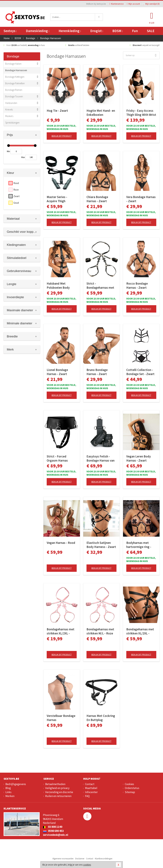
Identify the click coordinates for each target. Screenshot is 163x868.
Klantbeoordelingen (104, 859)
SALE (151, 31)
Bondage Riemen (14, 90)
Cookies (129, 784)
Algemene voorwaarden (63, 859)
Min (8, 151)
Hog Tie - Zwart (57, 111)
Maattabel (91, 788)
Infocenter (91, 792)
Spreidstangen (12, 123)
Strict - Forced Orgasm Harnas (57, 458)
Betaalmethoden (55, 784)
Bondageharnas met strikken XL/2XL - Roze (61, 631)
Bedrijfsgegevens (16, 784)
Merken (10, 796)
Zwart (17, 196)
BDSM (118, 31)
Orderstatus (132, 788)
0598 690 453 (53, 831)
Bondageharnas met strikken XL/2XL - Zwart (140, 631)
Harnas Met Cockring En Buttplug (101, 718)
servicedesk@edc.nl (56, 835)
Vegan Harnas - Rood (61, 543)
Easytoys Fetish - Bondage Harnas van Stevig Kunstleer (101, 458)
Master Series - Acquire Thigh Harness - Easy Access (62, 199)
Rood (16, 183)
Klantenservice (116, 4)
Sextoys (10, 31)
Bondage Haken (13, 64)
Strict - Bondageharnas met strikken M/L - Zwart (100, 286)
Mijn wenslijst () (151, 4)
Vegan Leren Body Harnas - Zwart (139, 458)
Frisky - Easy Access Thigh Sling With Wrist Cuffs (141, 113)
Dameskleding (38, 31)
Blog (8, 788)
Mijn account (133, 4)
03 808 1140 (53, 827)
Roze (16, 190)
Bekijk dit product (62, 136)
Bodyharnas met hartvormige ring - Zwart (139, 545)
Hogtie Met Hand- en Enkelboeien (101, 113)
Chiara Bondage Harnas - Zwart (97, 199)
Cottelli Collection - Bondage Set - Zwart (140, 372)
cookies (87, 865)
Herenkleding (70, 31)
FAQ (87, 796)
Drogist (97, 31)
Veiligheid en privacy (57, 788)
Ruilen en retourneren (58, 796)
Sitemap (130, 792)
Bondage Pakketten (15, 83)
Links (8, 792)
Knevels (9, 110)
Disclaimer (80, 859)
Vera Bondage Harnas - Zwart (141, 199)
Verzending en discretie (59, 792)
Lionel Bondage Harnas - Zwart (57, 372)
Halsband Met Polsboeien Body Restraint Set (58, 286)
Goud (16, 203)
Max (23, 157)
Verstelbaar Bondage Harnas (61, 718)
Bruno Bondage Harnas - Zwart (97, 372)
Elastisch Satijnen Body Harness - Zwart (101, 545)
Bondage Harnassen (16, 70)
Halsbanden (11, 103)
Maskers (9, 116)
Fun (135, 31)
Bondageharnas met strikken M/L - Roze (100, 631)
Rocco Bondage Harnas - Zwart (137, 285)
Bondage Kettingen (15, 77)
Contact (90, 784)
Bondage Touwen (14, 96)
